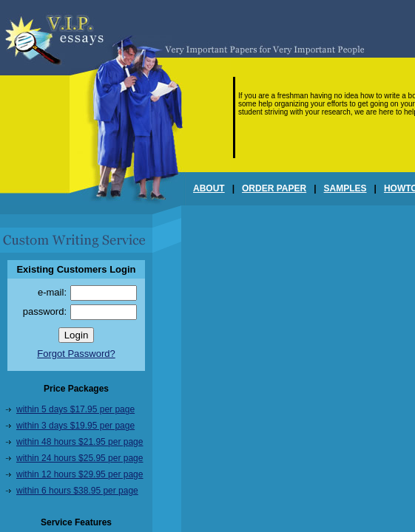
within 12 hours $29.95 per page (80, 474)
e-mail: (52, 292)
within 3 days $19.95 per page (75, 426)
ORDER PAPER (274, 188)
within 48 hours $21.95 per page (80, 442)
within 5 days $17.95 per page (75, 409)
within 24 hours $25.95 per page (80, 458)
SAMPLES (345, 188)
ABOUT (209, 188)
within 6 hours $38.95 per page (77, 491)
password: (45, 311)
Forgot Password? (76, 354)
